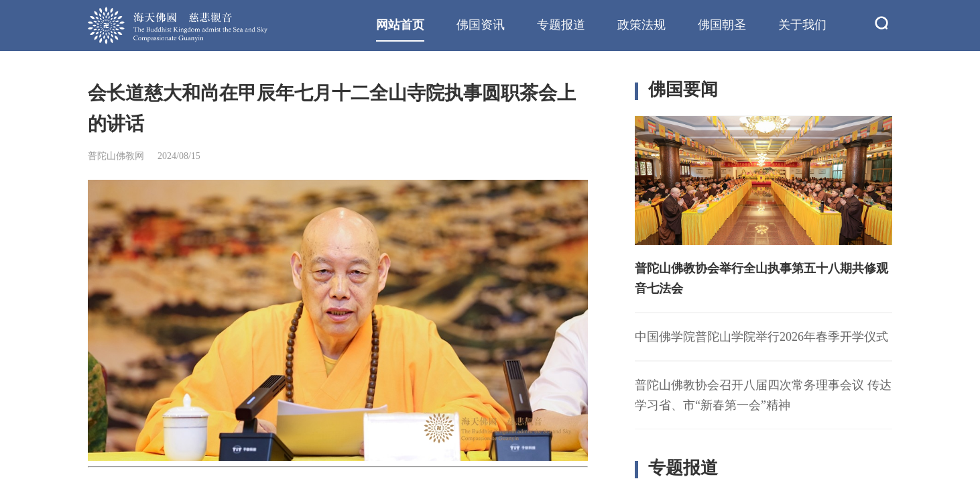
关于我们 (802, 25)
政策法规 (641, 25)
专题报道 (561, 25)
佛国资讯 (481, 25)
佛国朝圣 (722, 25)
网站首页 (400, 25)
